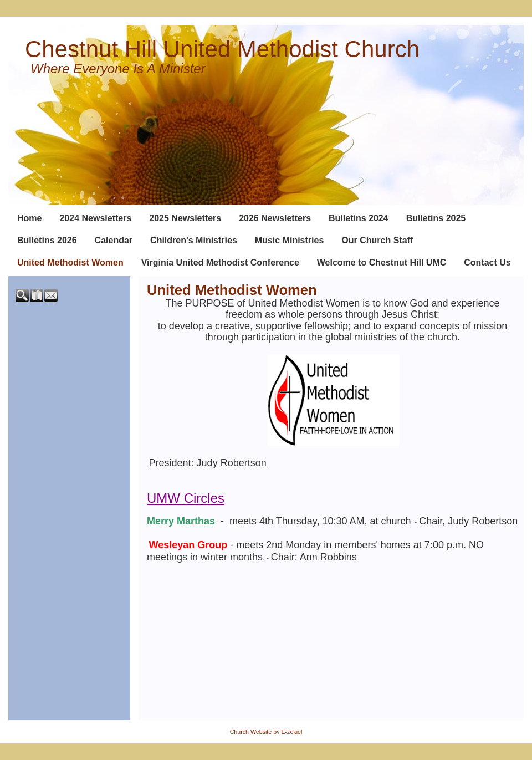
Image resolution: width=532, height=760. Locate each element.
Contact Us (487, 262)
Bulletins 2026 (47, 240)
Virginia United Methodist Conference (220, 262)
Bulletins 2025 (436, 218)
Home (29, 218)
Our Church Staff (377, 240)
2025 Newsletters (185, 218)
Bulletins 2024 (359, 218)
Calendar (114, 240)
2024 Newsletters (95, 218)
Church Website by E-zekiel (266, 732)
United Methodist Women (70, 262)
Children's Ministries (194, 240)
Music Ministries (289, 240)
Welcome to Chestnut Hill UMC (382, 262)
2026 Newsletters (275, 218)
